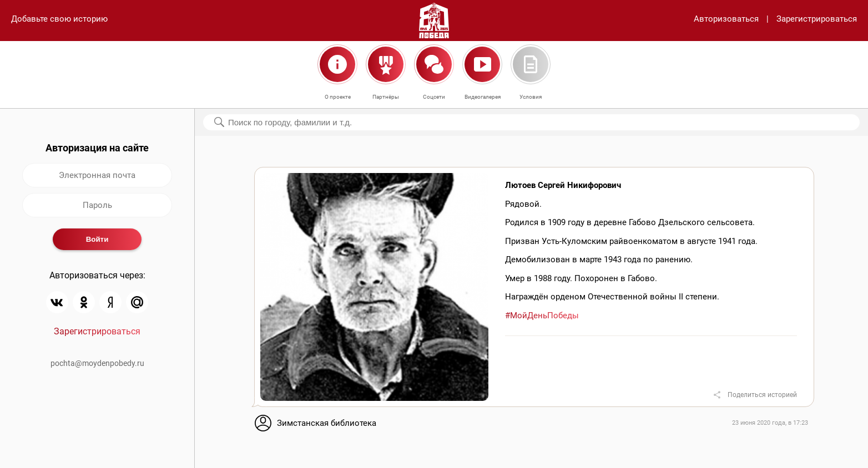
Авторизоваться (726, 19)
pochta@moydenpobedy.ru (97, 363)
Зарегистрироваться (817, 19)
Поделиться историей (762, 395)
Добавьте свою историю (59, 19)
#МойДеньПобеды (542, 316)
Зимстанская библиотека (327, 423)
